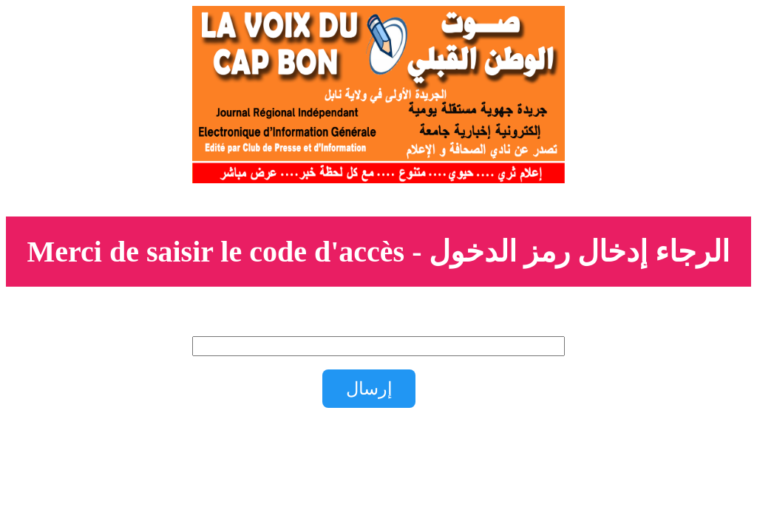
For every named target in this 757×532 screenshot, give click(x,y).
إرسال (369, 388)
